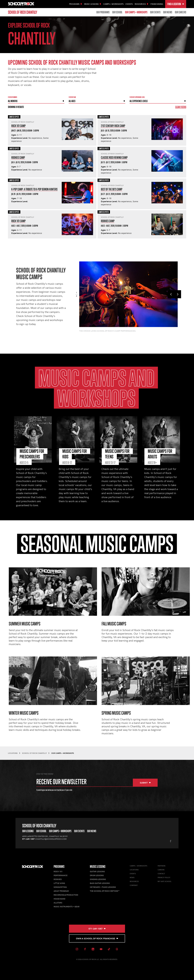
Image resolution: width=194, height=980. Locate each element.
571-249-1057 (28, 839)
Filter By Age (72, 97)
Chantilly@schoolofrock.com (51, 839)
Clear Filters (181, 107)
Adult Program (61, 891)
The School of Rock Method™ (105, 891)
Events (129, 4)
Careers (161, 870)
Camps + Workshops (113, 4)
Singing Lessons (98, 879)
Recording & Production (66, 895)
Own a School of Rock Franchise (97, 938)
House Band (59, 899)
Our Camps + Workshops (136, 12)
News (132, 877)
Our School (117, 12)
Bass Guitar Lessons (100, 883)
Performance (61, 875)
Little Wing (59, 883)
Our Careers (181, 12)
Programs (59, 866)
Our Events (155, 12)
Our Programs (103, 12)
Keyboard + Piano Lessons (103, 887)
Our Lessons (28, 831)
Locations (134, 870)
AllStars (58, 903)
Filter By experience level (137, 97)
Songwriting (60, 887)
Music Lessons (98, 866)
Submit (145, 783)
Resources (134, 881)
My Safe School (164, 881)
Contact (161, 874)
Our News (168, 12)
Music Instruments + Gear (67, 907)
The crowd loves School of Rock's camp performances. (108, 331)
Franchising (157, 4)
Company (134, 885)
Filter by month (13, 97)
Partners (162, 866)
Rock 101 (58, 871)
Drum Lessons (97, 875)
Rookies (58, 879)
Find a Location (176, 4)
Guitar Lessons (97, 871)
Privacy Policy (164, 877)
